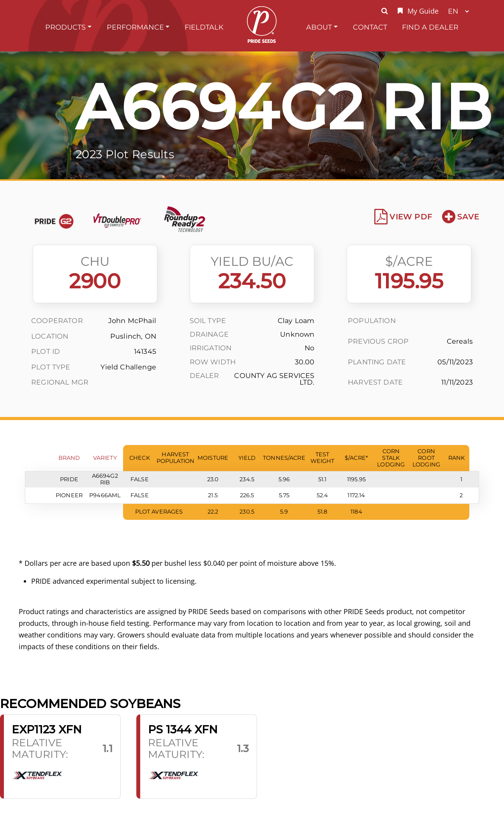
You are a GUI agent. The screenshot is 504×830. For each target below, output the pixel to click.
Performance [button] (135, 27)
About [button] (319, 27)
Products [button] (65, 27)
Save (461, 217)
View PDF (403, 217)
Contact (370, 27)
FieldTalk (204, 27)
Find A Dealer (430, 27)
